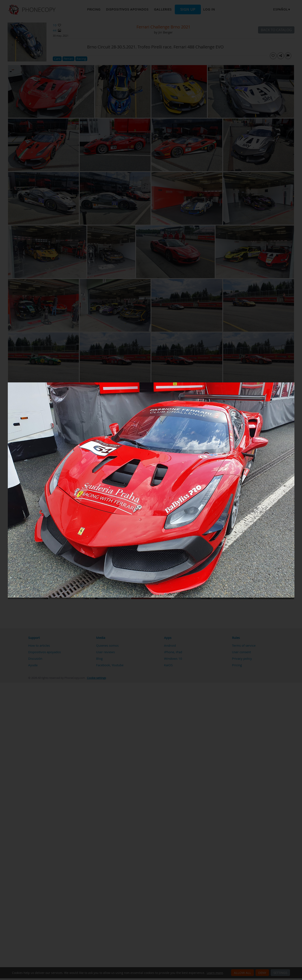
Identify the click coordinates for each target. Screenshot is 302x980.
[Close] (293, 383)
